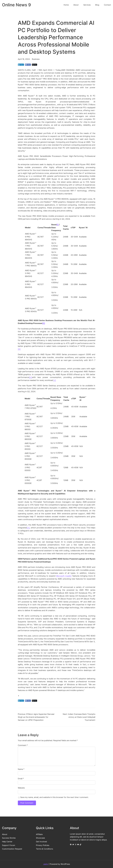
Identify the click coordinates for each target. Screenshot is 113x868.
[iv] (31, 377)
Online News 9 (16, 5)
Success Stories (9, 838)
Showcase (40, 838)
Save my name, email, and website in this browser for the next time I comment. (54, 797)
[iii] (19, 349)
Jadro (46, 864)
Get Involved (41, 842)
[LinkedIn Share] (21, 65)
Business (36, 59)
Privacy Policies (43, 845)
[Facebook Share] (28, 65)
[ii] (44, 323)
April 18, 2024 (24, 59)
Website (21, 788)
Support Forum (9, 845)
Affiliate (39, 834)
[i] (58, 225)
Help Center (7, 842)
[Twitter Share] (34, 65)
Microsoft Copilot (64, 576)
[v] (55, 380)
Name (21, 769)
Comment (23, 745)
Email (21, 779)
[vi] (28, 528)
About (5, 834)
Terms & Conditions (44, 849)
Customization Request (12, 849)
